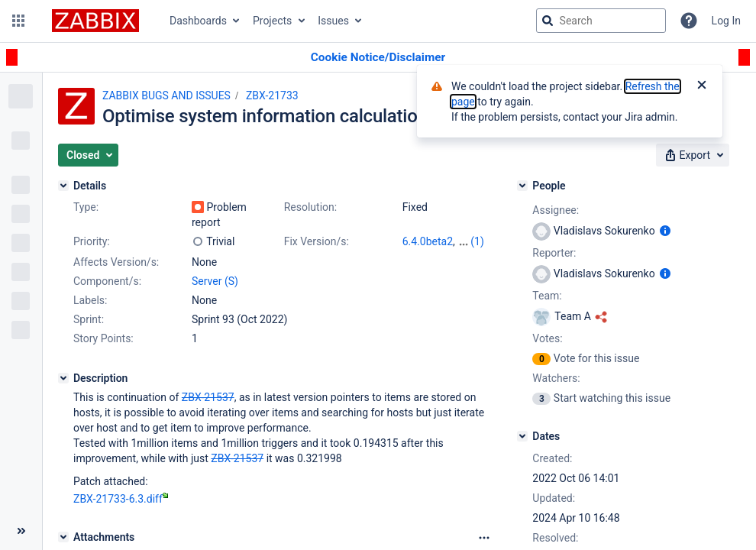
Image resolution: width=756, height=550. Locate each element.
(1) (477, 241)
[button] (18, 21)
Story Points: (103, 338)
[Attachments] (63, 537)
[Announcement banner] (378, 58)
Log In (726, 21)
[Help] (689, 21)
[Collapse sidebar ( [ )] (21, 531)
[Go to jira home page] (95, 21)
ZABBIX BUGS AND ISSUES (166, 95)
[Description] (63, 378)
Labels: (90, 300)
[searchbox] (601, 21)
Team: (547, 296)
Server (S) (215, 281)
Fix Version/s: (317, 241)
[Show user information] (665, 231)
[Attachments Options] (484, 538)
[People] (522, 186)
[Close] (702, 86)
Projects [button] (272, 21)
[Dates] (522, 436)
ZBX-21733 (272, 95)
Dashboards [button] (198, 21)
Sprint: (89, 319)
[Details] (63, 186)
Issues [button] (333, 21)
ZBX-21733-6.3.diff (121, 499)
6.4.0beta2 (428, 241)
